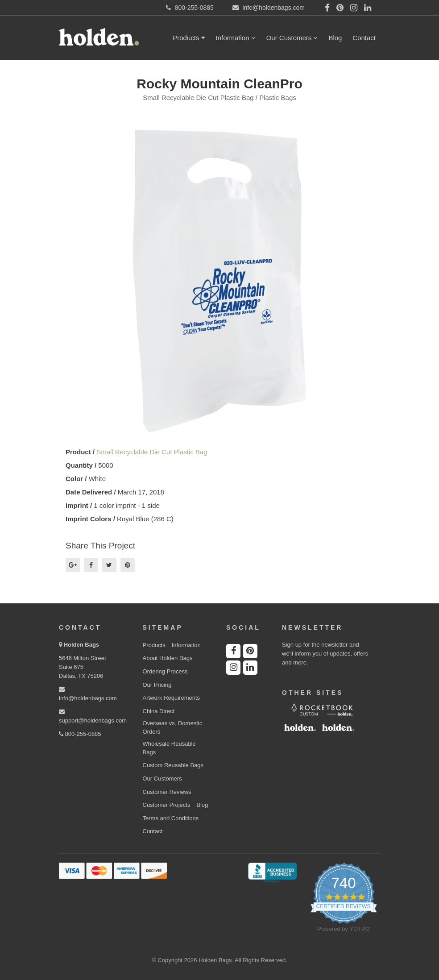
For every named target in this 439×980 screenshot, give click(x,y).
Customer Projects (167, 805)
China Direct (159, 711)
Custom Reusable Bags (173, 765)
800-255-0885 (80, 734)
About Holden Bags (168, 658)
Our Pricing (157, 685)
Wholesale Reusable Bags (169, 748)
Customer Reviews (167, 792)
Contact (364, 38)
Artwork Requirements (172, 698)
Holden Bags (81, 645)
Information (236, 38)
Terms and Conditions (171, 818)
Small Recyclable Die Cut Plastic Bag (152, 452)
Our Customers (292, 38)
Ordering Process (165, 671)
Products (189, 38)
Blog (335, 38)
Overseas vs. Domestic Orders (173, 727)
